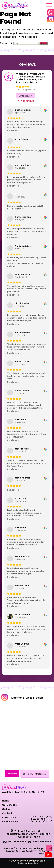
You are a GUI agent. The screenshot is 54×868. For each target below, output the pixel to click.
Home (6, 801)
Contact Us (9, 813)
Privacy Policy (10, 822)
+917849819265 (17, 842)
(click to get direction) (28, 837)
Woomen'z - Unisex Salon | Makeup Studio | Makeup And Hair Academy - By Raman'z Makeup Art (28, 851)
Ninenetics (33, 863)
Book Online (9, 817)
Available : (8, 792)
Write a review (26, 96)
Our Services (9, 805)
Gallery (6, 809)
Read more (13, 131)
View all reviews (26, 101)
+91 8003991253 (42, 842)
